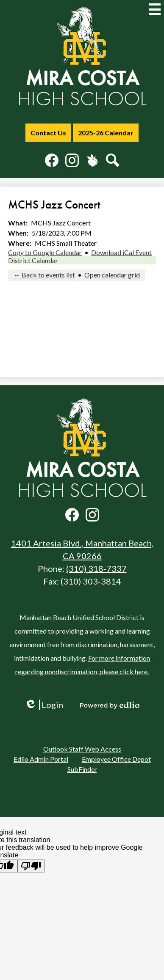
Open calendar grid (112, 275)
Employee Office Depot (116, 759)
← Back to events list (44, 275)
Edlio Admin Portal (41, 759)
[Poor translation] (31, 866)
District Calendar (33, 260)
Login (44, 705)
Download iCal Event (121, 252)
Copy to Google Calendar (45, 252)
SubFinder (82, 769)
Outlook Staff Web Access (82, 749)
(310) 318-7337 (96, 568)
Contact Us (48, 133)
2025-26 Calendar (106, 133)
